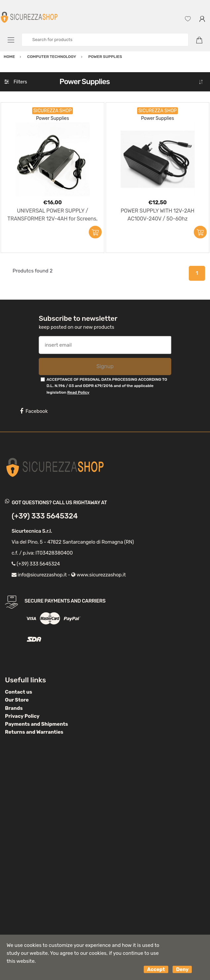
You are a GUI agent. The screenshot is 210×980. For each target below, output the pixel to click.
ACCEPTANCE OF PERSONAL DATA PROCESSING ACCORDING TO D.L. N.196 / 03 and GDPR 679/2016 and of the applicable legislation (107, 386)
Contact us (19, 692)
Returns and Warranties (34, 732)
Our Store (17, 700)
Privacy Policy (22, 716)
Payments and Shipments (36, 724)
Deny (182, 969)
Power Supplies (53, 118)
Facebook (34, 411)
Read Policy (78, 392)
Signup (105, 366)
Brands (14, 708)
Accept (156, 969)
